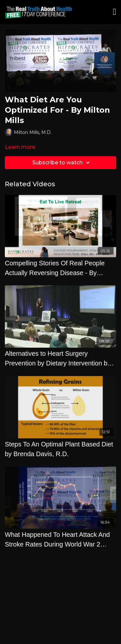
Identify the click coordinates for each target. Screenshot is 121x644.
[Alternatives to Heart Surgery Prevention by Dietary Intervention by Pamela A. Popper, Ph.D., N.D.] (60, 358)
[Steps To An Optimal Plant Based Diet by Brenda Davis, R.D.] (60, 449)
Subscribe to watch (62, 163)
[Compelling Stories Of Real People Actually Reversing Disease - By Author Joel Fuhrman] (60, 268)
